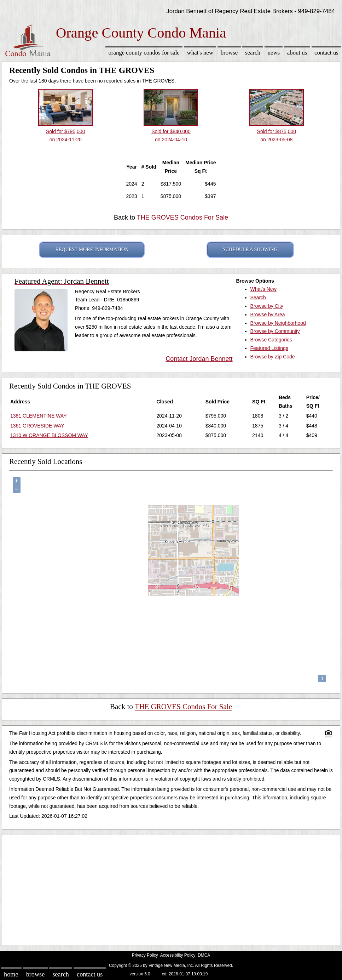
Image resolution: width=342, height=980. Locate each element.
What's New (200, 53)
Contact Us (326, 53)
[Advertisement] (171, 888)
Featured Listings (269, 348)
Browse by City (267, 306)
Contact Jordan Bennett (199, 359)
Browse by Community (275, 331)
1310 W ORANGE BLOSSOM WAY (49, 435)
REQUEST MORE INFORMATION (92, 250)
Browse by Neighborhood (278, 323)
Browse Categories (271, 340)
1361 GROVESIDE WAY (37, 426)
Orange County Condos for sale (144, 53)
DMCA (204, 955)
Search (253, 53)
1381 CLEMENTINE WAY (39, 416)
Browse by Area (268, 315)
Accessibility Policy (178, 955)
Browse (229, 53)
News (274, 53)
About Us (297, 53)
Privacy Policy (145, 955)
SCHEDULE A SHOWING (250, 250)
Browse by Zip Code (273, 357)
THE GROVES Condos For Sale (182, 217)
